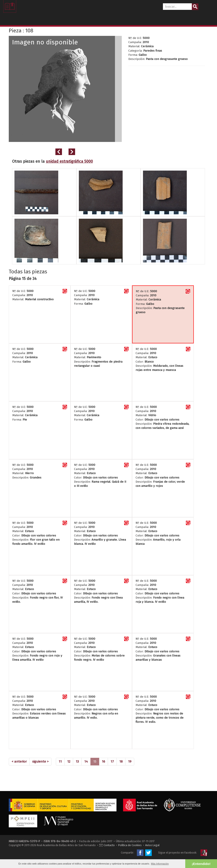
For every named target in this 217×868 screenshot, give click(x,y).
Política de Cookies (130, 845)
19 (130, 761)
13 (77, 761)
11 (60, 761)
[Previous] (19, 762)
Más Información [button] (160, 864)
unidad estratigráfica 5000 (69, 161)
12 (69, 761)
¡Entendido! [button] (201, 864)
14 (86, 761)
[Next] (40, 762)
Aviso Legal (152, 845)
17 (112, 761)
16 (103, 761)
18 (121, 761)
